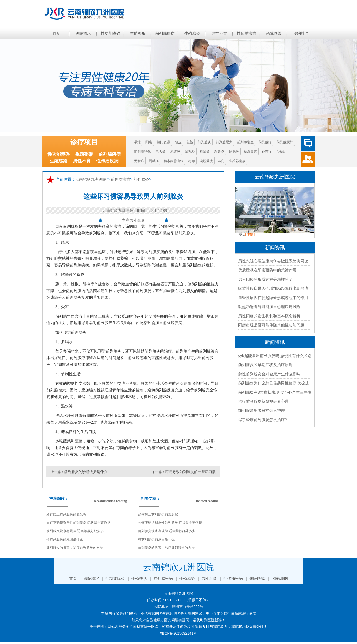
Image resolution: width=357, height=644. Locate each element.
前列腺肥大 (224, 142)
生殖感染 (192, 33)
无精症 (139, 161)
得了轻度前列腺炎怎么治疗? (263, 420)
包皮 (178, 142)
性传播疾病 (247, 33)
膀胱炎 (234, 152)
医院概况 (83, 33)
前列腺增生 (245, 142)
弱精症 (154, 161)
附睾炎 (205, 152)
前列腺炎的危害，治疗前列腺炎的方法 (75, 548)
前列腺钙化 (142, 152)
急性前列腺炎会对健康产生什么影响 (269, 374)
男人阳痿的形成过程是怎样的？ (265, 279)
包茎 (190, 142)
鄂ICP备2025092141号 (179, 633)
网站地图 (280, 579)
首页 (56, 34)
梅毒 (192, 161)
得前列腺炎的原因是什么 (65, 539)
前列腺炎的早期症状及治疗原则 (265, 365)
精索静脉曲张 (174, 161)
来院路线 (274, 33)
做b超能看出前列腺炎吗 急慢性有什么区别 (275, 356)
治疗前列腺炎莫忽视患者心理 (263, 401)
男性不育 (219, 33)
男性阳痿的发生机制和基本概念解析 (269, 316)
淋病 (221, 161)
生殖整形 (138, 33)
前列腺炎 (204, 142)
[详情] (250, 234)
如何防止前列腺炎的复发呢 (66, 514)
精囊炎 (219, 152)
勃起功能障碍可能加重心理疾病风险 (269, 307)
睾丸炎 (190, 152)
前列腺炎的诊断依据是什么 (86, 472)
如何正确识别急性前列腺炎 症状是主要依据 (78, 523)
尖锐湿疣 (206, 161)
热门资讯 (164, 142)
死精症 (267, 152)
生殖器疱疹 (237, 161)
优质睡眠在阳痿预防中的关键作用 (267, 270)
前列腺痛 (265, 142)
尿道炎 (175, 152)
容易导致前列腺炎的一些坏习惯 (190, 472)
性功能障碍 (110, 33)
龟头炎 (160, 152)
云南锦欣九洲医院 (91, 179)
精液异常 (250, 152)
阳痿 (149, 142)
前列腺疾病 (165, 33)
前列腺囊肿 (285, 142)
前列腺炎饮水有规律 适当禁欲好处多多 (75, 531)
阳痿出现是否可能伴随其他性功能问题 (271, 325)
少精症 (281, 152)
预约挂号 (301, 33)
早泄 (137, 142)
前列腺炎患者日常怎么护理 (262, 411)
